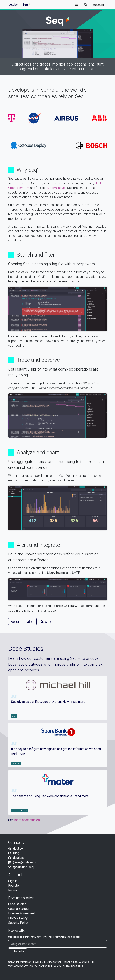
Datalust (27, 962)
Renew (13, 890)
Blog (16, 853)
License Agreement (21, 913)
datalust (18, 858)
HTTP (98, 183)
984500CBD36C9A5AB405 (23, 966)
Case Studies (17, 904)
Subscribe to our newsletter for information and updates (44, 937)
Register (14, 886)
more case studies (27, 820)
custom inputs (56, 188)
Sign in (13, 881)
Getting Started (18, 909)
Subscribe (18, 951)
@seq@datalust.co (26, 862)
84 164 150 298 (53, 966)
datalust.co (16, 848)
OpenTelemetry (18, 188)
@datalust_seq (23, 867)
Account (99, 5)
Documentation (22, 622)
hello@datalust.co (73, 966)
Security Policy (18, 923)
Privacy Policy (18, 918)
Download (48, 622)
